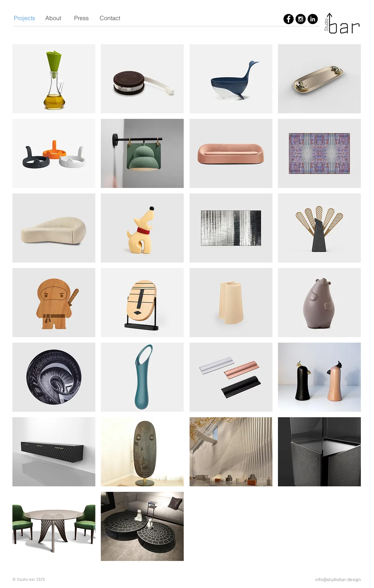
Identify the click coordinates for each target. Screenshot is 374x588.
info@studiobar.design (338, 580)
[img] (54, 79)
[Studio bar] (289, 19)
